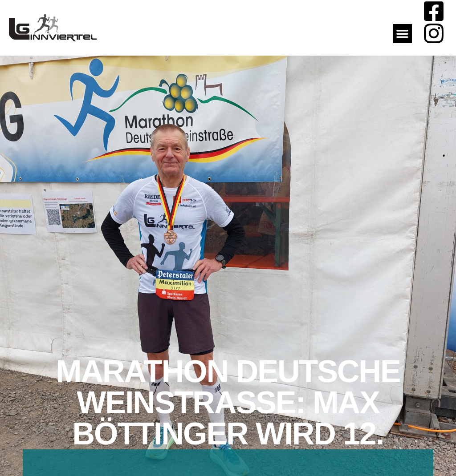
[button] (403, 34)
